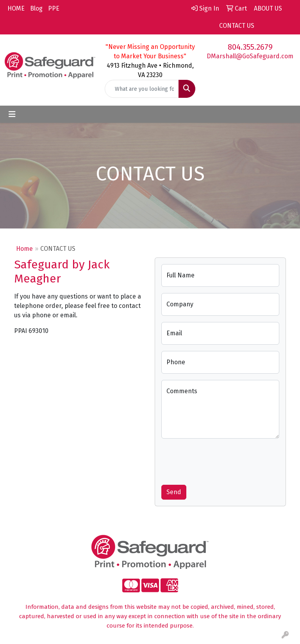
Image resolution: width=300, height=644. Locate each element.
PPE (54, 8)
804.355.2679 (250, 47)
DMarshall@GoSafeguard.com (250, 56)
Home (24, 249)
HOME (16, 8)
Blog (36, 8)
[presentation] (221, 460)
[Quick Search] (142, 89)
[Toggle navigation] (12, 114)
